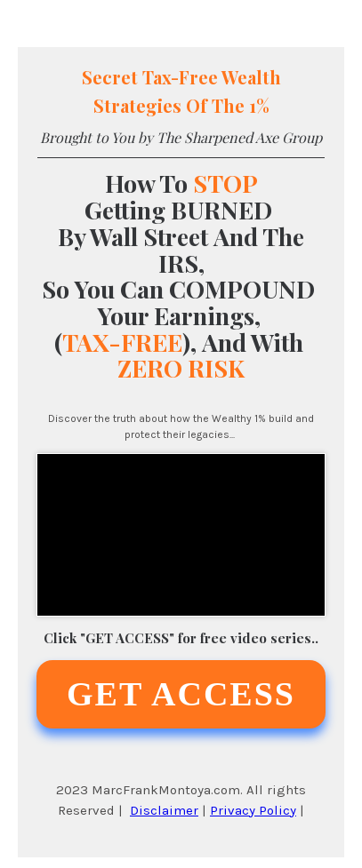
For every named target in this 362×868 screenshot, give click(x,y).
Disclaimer (164, 810)
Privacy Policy (253, 810)
